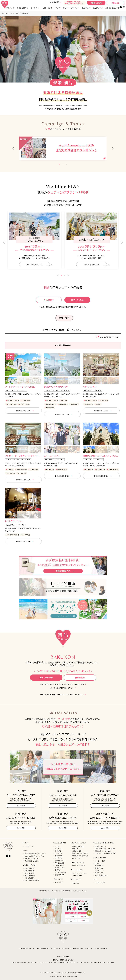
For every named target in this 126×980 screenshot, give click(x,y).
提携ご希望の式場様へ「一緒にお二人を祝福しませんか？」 (62, 695)
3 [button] (66, 164)
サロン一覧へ (21, 805)
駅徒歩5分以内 (60, 875)
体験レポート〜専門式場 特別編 (105, 853)
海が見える (59, 858)
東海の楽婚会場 (30, 873)
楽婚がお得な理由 (78, 846)
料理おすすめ (59, 856)
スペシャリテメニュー (79, 873)
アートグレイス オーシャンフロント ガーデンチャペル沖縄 (95, 963)
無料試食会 (115, 3)
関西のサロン (99, 870)
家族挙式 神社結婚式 (67, 960)
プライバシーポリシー (80, 891)
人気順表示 (49, 300)
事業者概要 (67, 891)
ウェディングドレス (79, 866)
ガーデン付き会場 (61, 872)
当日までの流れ (77, 851)
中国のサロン (99, 873)
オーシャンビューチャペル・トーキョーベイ (42, 963)
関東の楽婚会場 (30, 871)
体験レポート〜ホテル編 (103, 851)
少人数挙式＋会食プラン (32, 861)
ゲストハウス (59, 849)
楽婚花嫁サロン (44, 891)
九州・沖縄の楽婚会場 (32, 880)
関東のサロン (99, 866)
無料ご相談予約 (96, 3)
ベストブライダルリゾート (66, 963)
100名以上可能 (60, 863)
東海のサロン (99, 868)
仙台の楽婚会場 (30, 868)
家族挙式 (56, 960)
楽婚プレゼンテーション (80, 853)
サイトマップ (56, 891)
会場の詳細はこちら (23, 411)
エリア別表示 (77, 300)
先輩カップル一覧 (101, 846)
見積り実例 (86, 8)
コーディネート (77, 876)
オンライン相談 (100, 861)
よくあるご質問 (54, 2)
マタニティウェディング (80, 856)
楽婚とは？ (76, 849)
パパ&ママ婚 (76, 858)
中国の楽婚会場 (30, 878)
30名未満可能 (59, 865)
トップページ (29, 846)
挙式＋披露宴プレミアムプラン (35, 856)
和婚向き (58, 870)
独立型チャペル (60, 868)
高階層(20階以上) (60, 861)
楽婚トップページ (7, 13)
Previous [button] (13, 148)
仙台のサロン (99, 863)
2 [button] (63, 164)
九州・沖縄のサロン (101, 875)
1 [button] (59, 164)
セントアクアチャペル (19, 963)
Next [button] (113, 148)
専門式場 (58, 851)
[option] (63, 148)
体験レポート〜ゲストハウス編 (105, 849)
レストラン (59, 853)
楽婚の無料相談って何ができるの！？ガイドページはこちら (62, 684)
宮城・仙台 (64, 318)
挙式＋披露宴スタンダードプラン (35, 854)
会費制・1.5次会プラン (32, 859)
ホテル (57, 846)
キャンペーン (59, 882)
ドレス (58, 8)
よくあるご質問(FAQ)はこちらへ (62, 688)
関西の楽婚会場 (30, 876)
